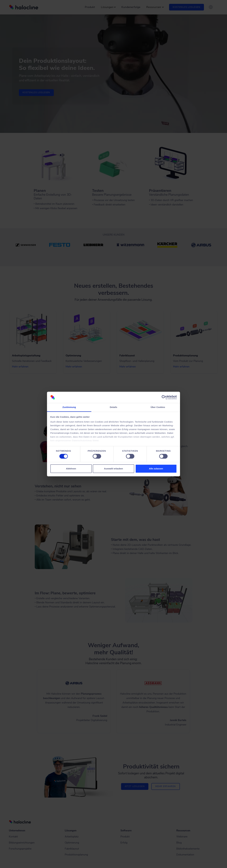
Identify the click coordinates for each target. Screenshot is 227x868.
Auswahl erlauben (113, 469)
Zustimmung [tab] (69, 407)
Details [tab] (113, 407)
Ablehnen (71, 469)
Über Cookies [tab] (158, 407)
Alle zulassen (156, 469)
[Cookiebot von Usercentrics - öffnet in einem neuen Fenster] (164, 397)
